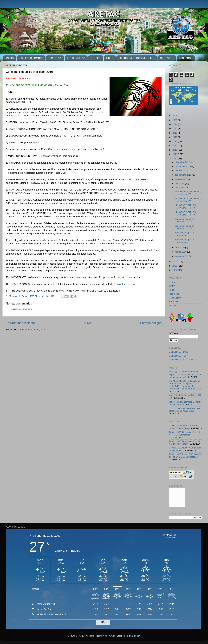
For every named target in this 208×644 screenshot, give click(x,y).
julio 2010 (180, 183)
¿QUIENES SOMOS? (31, 58)
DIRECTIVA (55, 58)
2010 (175, 158)
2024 (175, 124)
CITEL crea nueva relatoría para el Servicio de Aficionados (185, 410)
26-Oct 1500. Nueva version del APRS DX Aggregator (184, 433)
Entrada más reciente (20, 323)
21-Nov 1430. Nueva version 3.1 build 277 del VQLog (185, 427)
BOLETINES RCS (178, 356)
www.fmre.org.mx (126, 284)
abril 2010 (180, 248)
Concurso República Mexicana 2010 (184, 220)
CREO (172, 286)
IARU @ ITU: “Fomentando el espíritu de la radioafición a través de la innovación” (185, 374)
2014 (175, 141)
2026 (175, 116)
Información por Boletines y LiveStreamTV (188, 193)
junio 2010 (180, 188)
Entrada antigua (151, 323)
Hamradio (174, 301)
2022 (175, 128)
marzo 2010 (181, 252)
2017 (175, 133)
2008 (175, 266)
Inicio (87, 323)
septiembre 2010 (183, 175)
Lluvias (172, 305)
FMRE (172, 290)
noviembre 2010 (183, 166)
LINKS (110, 58)
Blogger (136, 636)
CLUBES (96, 58)
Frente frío (174, 294)
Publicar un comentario (21, 309)
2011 (175, 154)
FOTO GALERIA (76, 58)
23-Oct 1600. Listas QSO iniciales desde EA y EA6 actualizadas (185, 456)
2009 (175, 262)
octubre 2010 (182, 171)
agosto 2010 (181, 179)
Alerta (172, 282)
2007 (175, 270)
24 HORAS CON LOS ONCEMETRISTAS (185, 206)
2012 (175, 150)
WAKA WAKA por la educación (184, 234)
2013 (175, 146)
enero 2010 (181, 256)
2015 (175, 137)
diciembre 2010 (183, 162)
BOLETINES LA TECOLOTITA (184, 360)
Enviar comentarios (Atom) (33, 330)
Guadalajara (175, 298)
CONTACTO (167, 58)
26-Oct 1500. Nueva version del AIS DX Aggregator (184, 443)
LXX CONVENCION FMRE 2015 (136, 58)
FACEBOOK (186, 58)
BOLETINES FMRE (179, 352)
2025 (175, 120)
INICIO (10, 58)
